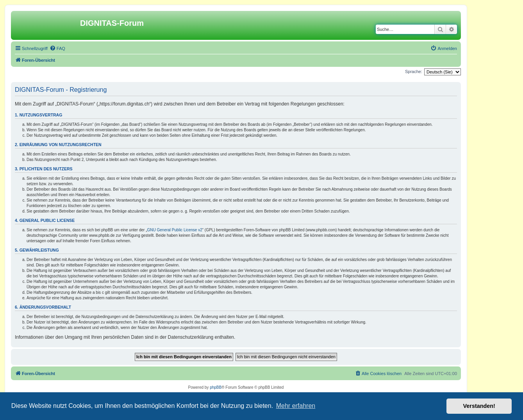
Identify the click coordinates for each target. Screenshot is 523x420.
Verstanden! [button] (479, 406)
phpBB (216, 387)
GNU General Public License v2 (175, 230)
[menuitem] (57, 48)
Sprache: (414, 71)
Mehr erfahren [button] (296, 406)
